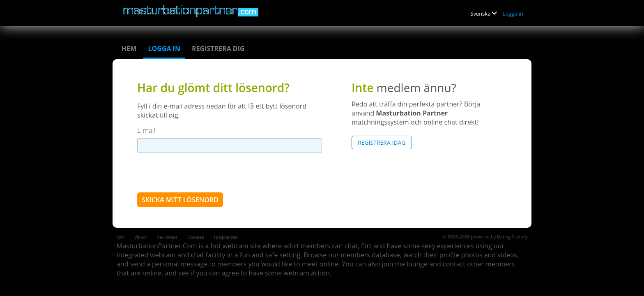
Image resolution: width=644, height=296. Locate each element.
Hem (129, 49)
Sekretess (167, 237)
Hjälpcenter (226, 237)
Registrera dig (218, 49)
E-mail (146, 130)
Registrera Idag (382, 142)
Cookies (195, 237)
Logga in (513, 14)
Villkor (141, 237)
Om (121, 237)
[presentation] (200, 172)
